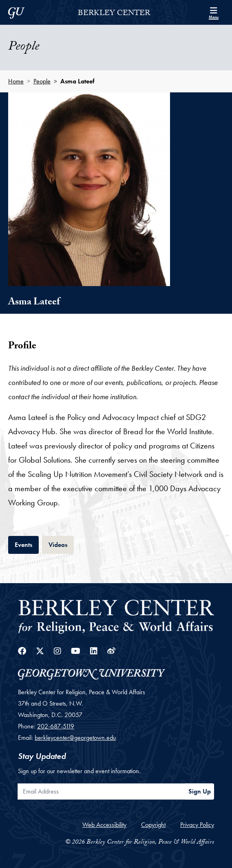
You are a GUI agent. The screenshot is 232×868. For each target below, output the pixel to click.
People (42, 81)
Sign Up (200, 791)
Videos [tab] (61, 544)
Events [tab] (27, 544)
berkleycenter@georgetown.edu (75, 738)
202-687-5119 (56, 726)
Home (16, 81)
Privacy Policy (197, 825)
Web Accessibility (104, 825)
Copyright (153, 825)
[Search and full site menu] (214, 12)
